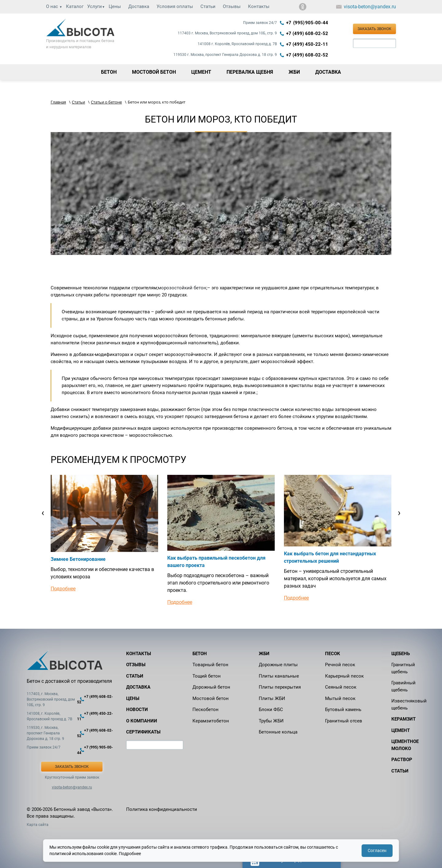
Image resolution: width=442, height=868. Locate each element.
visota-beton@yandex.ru (370, 7)
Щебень (401, 654)
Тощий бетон (207, 676)
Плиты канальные (279, 676)
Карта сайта (38, 825)
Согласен (377, 850)
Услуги (96, 6)
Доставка (139, 6)
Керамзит (403, 719)
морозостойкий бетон (182, 288)
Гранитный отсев (344, 721)
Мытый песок (340, 698)
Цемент (401, 730)
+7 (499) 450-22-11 (307, 44)
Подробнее (63, 589)
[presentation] (43, 512)
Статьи (208, 6)
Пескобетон (205, 710)
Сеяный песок (341, 687)
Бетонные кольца (278, 732)
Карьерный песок (344, 676)
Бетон (200, 654)
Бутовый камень (343, 710)
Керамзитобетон (211, 721)
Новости (137, 710)
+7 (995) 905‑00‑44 (307, 23)
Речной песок (340, 665)
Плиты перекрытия (280, 687)
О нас (54, 6)
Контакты (259, 6)
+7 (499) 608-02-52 (307, 33)
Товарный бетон (210, 665)
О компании (142, 721)
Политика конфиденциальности (162, 809)
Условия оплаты (175, 6)
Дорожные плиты (278, 665)
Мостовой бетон (211, 698)
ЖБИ (264, 654)
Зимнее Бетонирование (78, 559)
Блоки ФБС (271, 710)
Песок (333, 654)
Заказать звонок (374, 29)
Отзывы (232, 6)
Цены (115, 6)
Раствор (402, 760)
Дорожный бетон (211, 687)
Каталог (75, 6)
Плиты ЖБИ (272, 698)
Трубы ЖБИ (271, 721)
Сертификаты (143, 732)
